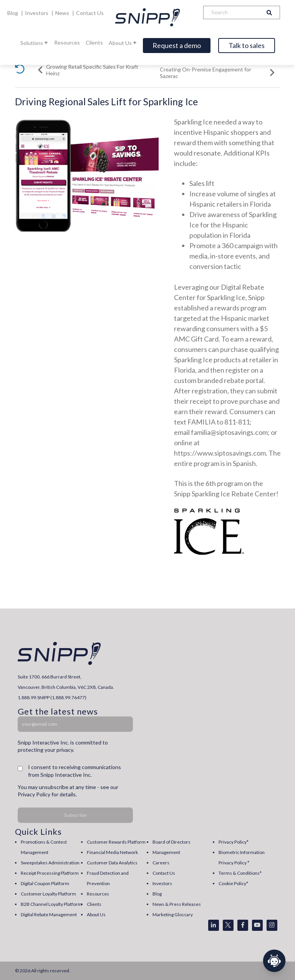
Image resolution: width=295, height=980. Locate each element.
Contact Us (90, 13)
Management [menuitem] (166, 852)
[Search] (231, 12)
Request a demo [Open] (177, 45)
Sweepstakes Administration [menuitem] (50, 863)
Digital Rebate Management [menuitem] (49, 915)
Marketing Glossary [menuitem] (173, 915)
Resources (67, 42)
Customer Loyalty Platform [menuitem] (48, 894)
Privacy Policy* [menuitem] (234, 842)
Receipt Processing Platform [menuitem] (50, 873)
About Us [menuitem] (96, 915)
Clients (94, 42)
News (63, 13)
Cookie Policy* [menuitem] (233, 883)
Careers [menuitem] (161, 863)
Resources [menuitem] (98, 894)
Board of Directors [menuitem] (172, 842)
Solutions (34, 43)
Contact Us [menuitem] (164, 873)
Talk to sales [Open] (247, 45)
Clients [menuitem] (94, 904)
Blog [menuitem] (157, 894)
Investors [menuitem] (162, 883)
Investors (37, 13)
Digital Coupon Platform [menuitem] (45, 883)
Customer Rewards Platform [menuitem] (116, 842)
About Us (123, 43)
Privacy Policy (34, 794)
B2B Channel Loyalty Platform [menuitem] (51, 904)
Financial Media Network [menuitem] (112, 852)
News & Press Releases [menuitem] (177, 904)
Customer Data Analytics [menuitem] (112, 863)
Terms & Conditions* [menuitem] (240, 873)
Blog (13, 13)
